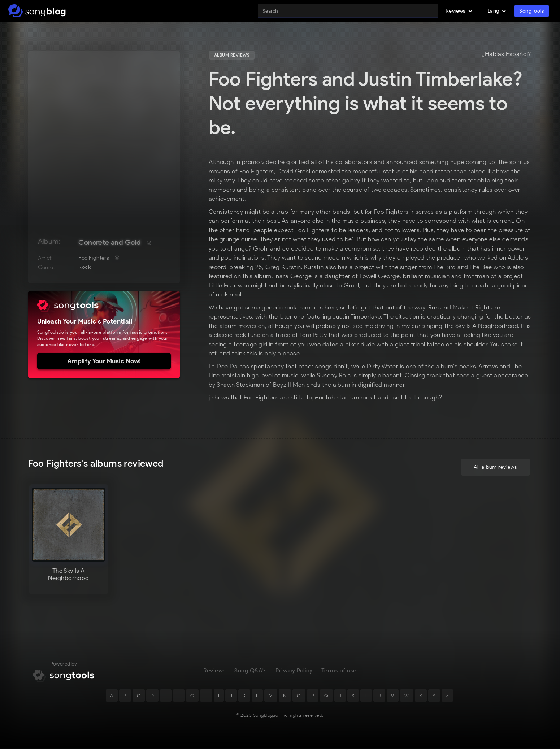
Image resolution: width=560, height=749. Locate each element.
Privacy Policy (294, 671)
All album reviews (495, 468)
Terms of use (339, 671)
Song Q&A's (250, 671)
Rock (84, 267)
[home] (37, 11)
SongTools (531, 11)
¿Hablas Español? (506, 54)
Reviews (214, 671)
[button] (459, 11)
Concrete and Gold (110, 242)
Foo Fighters (94, 258)
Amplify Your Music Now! (104, 361)
